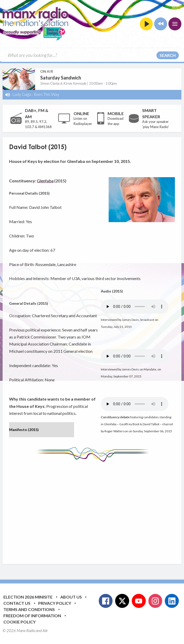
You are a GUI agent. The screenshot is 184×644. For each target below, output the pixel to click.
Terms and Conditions (29, 609)
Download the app (116, 121)
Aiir (45, 630)
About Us (71, 597)
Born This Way (47, 94)
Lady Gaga (22, 94)
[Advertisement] (97, 509)
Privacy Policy (55, 603)
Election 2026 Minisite (28, 597)
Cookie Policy (19, 622)
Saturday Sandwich (61, 78)
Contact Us (17, 603)
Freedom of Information (32, 616)
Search (168, 55)
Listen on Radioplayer (83, 121)
